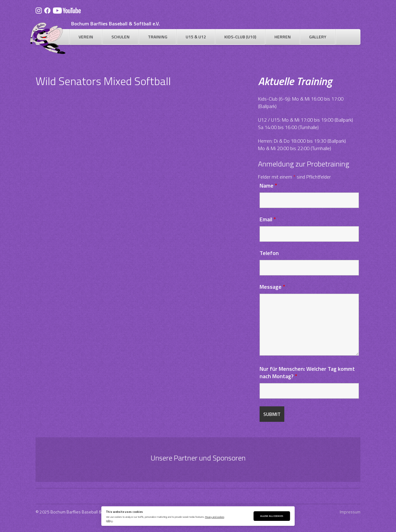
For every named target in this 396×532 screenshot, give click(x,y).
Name (268, 186)
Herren (283, 37)
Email (268, 219)
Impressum (350, 512)
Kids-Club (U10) (240, 37)
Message (272, 287)
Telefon (269, 253)
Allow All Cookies (272, 516)
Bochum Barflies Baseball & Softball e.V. (116, 24)
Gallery (318, 37)
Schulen (121, 37)
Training (158, 37)
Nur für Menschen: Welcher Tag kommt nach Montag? (307, 372)
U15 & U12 (196, 37)
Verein (86, 37)
